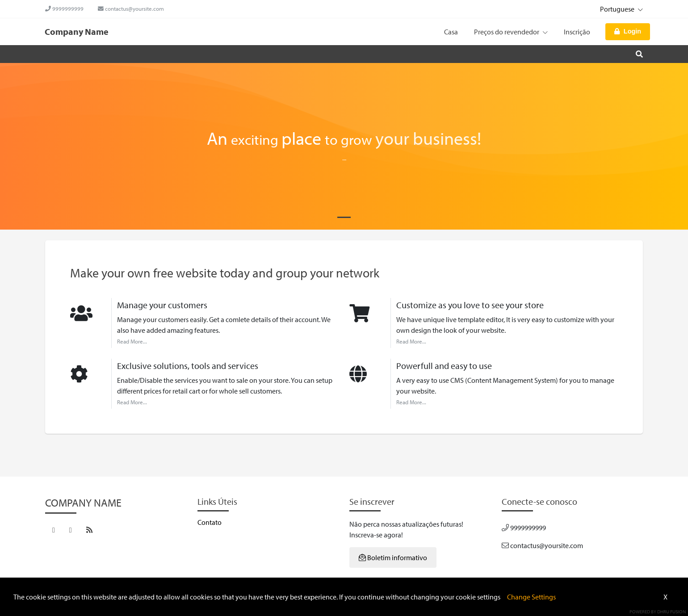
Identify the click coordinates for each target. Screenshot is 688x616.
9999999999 (64, 8)
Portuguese (617, 9)
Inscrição (577, 32)
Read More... (132, 341)
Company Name (77, 31)
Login (628, 31)
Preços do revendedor (511, 32)
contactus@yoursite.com (131, 8)
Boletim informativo (393, 557)
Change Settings (531, 597)
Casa (451, 32)
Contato (210, 522)
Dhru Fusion (671, 612)
